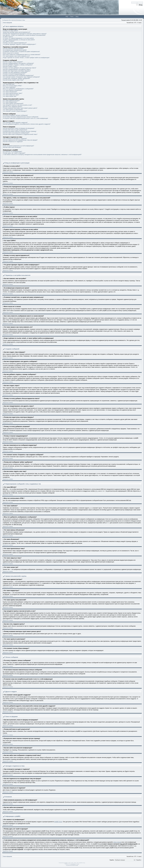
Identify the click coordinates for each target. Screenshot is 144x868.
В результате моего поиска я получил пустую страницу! (20, 131)
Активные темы (21, 20)
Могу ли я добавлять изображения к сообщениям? (18, 89)
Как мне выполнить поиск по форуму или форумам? (19, 128)
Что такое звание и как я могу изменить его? (16, 56)
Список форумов (7, 23)
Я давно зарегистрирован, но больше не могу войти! (19, 40)
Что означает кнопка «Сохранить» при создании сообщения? (21, 77)
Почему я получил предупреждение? (14, 74)
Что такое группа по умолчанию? (13, 110)
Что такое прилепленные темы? (13, 93)
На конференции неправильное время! (15, 50)
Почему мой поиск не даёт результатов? (15, 130)
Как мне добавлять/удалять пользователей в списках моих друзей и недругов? (27, 124)
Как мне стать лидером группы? (13, 107)
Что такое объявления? (10, 92)
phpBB (66, 863)
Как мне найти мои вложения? (12, 147)
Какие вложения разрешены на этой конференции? (18, 146)
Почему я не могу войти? (10, 31)
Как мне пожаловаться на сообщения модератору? (18, 75)
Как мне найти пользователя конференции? (16, 133)
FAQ (67, 17)
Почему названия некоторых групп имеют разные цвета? (20, 108)
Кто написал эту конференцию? (13, 152)
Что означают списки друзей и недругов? (15, 123)
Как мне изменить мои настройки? (13, 49)
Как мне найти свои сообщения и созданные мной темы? (20, 134)
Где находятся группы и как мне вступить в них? (17, 105)
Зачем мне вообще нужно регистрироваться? (17, 32)
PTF (78, 864)
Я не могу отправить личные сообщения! (15, 115)
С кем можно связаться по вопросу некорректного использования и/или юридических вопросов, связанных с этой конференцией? (42, 155)
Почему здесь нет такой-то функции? (14, 153)
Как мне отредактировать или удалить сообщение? (18, 63)
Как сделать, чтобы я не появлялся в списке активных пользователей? (24, 35)
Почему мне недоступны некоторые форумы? (17, 71)
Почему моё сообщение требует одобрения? (16, 78)
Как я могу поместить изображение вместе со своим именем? (22, 55)
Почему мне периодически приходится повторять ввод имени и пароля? (25, 34)
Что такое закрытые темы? (11, 95)
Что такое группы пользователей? (13, 104)
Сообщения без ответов (9, 20)
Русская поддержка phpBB (72, 865)
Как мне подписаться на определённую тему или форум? (20, 140)
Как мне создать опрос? (10, 66)
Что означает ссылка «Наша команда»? (15, 111)
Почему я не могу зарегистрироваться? (15, 43)
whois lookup (117, 842)
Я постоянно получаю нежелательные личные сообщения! (21, 117)
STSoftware (73, 864)
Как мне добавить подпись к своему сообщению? (18, 65)
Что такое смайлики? (9, 87)
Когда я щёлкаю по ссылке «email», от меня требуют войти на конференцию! (26, 58)
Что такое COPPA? (9, 41)
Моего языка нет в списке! (11, 53)
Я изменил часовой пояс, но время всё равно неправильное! (21, 52)
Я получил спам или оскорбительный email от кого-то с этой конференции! (25, 118)
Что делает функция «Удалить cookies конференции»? (19, 44)
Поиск (72, 17)
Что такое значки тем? (10, 96)
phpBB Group (58, 822)
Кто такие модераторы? (10, 102)
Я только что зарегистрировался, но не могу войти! (18, 38)
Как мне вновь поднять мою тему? (13, 80)
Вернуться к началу (8, 172)
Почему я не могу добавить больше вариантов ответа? (20, 68)
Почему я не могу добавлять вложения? (15, 72)
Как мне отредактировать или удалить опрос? (17, 69)
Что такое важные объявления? (13, 90)
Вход (77, 17)
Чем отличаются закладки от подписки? (15, 139)
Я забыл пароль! (8, 37)
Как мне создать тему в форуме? (13, 62)
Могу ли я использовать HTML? (12, 86)
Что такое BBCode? (9, 84)
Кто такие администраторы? (11, 101)
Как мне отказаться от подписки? (13, 142)
